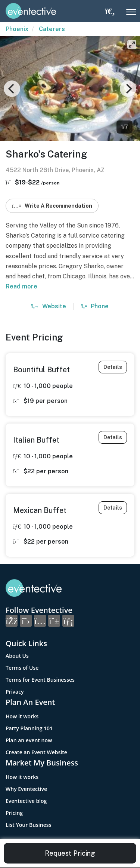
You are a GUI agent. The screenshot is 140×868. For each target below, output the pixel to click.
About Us (17, 656)
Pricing (14, 813)
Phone (95, 306)
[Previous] (12, 89)
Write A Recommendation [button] (52, 206)
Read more (21, 286)
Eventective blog (26, 801)
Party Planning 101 (29, 728)
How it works (22, 716)
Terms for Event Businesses (40, 680)
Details (113, 367)
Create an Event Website (36, 752)
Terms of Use (22, 668)
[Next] (128, 89)
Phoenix (17, 29)
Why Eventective (26, 789)
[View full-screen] (132, 45)
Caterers (52, 29)
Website (49, 306)
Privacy (15, 692)
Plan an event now (29, 740)
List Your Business (28, 825)
